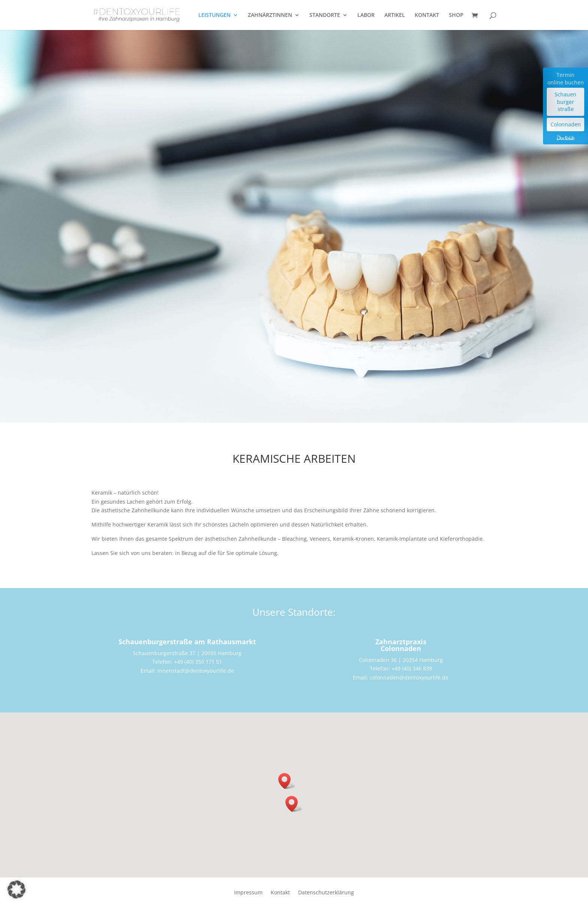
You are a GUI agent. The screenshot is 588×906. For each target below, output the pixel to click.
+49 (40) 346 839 (412, 668)
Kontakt (280, 893)
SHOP (456, 15)
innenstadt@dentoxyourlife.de (196, 671)
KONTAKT (427, 15)
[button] (294, 804)
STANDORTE (325, 15)
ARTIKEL (395, 15)
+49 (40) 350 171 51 (198, 662)
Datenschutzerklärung (326, 893)
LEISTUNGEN (214, 15)
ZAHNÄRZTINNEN (270, 15)
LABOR (366, 15)
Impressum (248, 893)
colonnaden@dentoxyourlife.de (409, 677)
